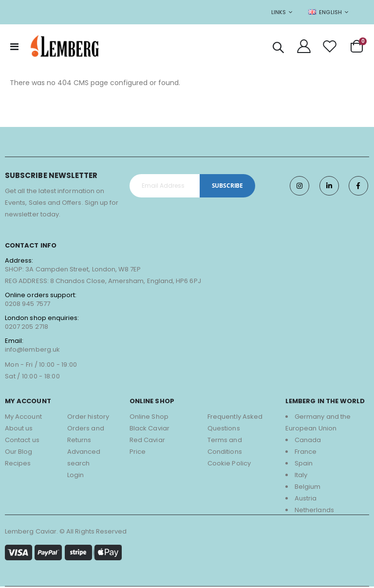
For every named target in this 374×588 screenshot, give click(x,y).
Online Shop (149, 418)
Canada (308, 441)
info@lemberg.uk (32, 351)
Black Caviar (150, 430)
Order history (88, 418)
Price (138, 453)
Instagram (299, 187)
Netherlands (314, 511)
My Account (23, 418)
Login (75, 476)
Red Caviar (147, 441)
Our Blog (19, 453)
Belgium (308, 488)
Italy (301, 476)
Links (279, 12)
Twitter (329, 187)
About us (19, 430)
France (306, 453)
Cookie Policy (229, 465)
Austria (306, 500)
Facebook (358, 187)
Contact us (22, 441)
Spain (304, 465)
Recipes (18, 465)
